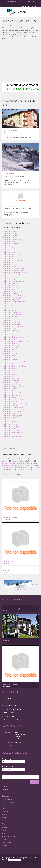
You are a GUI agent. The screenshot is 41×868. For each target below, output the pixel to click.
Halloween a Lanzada (10, 287)
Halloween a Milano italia (12, 414)
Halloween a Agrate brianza (12, 385)
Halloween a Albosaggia (11, 331)
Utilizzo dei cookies (21, 734)
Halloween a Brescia (10, 242)
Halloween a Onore (10, 418)
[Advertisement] (19, 61)
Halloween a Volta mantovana (13, 260)
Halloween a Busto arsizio (12, 314)
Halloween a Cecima (10, 428)
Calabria (5, 793)
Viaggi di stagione (10, 705)
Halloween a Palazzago (11, 426)
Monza (34, 463)
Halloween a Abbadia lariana (13, 333)
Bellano (22, 467)
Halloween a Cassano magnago (14, 407)
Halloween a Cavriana (10, 293)
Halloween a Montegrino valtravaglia (15, 341)
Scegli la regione (9, 759)
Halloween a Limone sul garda (13, 271)
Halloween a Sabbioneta (11, 374)
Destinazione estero (9, 849)
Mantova (24, 459)
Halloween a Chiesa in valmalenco (15, 366)
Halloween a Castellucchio (12, 312)
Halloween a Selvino (10, 316)
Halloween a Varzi (9, 339)
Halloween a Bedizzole (11, 368)
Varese (21, 465)
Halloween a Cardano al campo (14, 337)
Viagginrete (23, 12)
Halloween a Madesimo (11, 258)
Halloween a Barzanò (10, 405)
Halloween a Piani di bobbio (12, 436)
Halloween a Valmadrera (11, 335)
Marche (5, 815)
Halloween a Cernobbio (11, 306)
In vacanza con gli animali (13, 709)
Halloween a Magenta (10, 329)
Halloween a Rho (9, 376)
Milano (4, 459)
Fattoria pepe (8, 561)
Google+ (7, 864)
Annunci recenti (9, 713)
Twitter (12, 864)
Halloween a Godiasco (11, 389)
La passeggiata (10, 206)
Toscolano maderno (9, 465)
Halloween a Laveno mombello (14, 291)
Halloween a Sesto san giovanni (14, 281)
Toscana (5, 833)
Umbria (5, 839)
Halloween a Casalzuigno (12, 395)
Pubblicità (18, 746)
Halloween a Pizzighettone (12, 325)
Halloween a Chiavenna (11, 347)
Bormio (36, 467)
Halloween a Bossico (10, 401)
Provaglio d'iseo (10, 469)
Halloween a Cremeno (11, 304)
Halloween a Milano (10, 231)
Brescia (5, 463)
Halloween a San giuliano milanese (15, 302)
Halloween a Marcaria (10, 397)
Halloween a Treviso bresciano (13, 372)
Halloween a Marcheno (11, 345)
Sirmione (15, 461)
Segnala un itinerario (11, 698)
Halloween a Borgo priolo (12, 300)
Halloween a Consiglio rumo (13, 378)
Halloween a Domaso (10, 360)
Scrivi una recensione (11, 702)
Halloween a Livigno (10, 235)
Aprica (13, 463)
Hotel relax (7, 640)
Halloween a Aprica (10, 250)
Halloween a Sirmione (10, 244)
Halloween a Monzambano (12, 254)
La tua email (7, 774)
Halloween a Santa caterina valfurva (15, 273)
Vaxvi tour (7, 570)
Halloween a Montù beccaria (13, 412)
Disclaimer (18, 736)
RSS (17, 864)
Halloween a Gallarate (10, 283)
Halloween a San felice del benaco (15, 393)
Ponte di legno (23, 463)
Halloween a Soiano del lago (13, 275)
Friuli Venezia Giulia (8, 802)
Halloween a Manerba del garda (14, 269)
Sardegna (5, 827)
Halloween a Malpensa (11, 279)
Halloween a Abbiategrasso (12, 285)
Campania (5, 796)
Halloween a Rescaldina (11, 380)
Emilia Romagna (8, 799)
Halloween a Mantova (10, 233)
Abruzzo (5, 787)
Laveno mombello (32, 465)
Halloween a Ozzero (10, 434)
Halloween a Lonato (10, 310)
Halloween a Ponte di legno (12, 298)
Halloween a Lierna (10, 420)
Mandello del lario (24, 469)
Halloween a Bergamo (11, 248)
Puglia (4, 824)
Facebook (3, 864)
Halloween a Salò (9, 262)
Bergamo (14, 459)
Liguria (4, 808)
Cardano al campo (10, 467)
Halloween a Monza (10, 256)
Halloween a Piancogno (11, 370)
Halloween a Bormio (10, 364)
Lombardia (6, 811)
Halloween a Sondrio (10, 351)
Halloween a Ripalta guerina (12, 416)
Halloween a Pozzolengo (11, 349)
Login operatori (24, 6)
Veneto (4, 846)
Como (31, 461)
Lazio (4, 805)
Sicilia (4, 830)
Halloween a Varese (10, 252)
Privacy (17, 732)
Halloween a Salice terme (12, 322)
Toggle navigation (4, 12)
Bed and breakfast (10, 716)
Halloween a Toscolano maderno (14, 246)
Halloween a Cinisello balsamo (13, 399)
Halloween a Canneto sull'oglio (13, 409)
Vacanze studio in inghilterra (14, 609)
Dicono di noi (19, 738)
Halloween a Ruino (9, 266)
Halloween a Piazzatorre (11, 391)
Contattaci (34, 6)
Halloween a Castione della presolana (16, 403)
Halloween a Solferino (10, 289)
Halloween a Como (10, 237)
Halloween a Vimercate (11, 356)
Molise (4, 818)
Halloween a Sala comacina (12, 343)
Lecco (29, 467)
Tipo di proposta (9, 766)
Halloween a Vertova (10, 424)
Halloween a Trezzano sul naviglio (15, 362)
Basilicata (5, 790)
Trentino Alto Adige (9, 836)
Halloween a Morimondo (11, 383)
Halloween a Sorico (10, 358)
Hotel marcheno (10, 131)
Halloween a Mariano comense (14, 387)
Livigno (23, 461)
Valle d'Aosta (6, 843)
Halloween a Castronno (11, 422)
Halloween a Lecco (9, 318)
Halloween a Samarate (11, 308)
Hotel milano (9, 174)
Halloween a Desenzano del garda (15, 240)
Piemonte (5, 821)
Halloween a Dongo (10, 264)
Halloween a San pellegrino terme (14, 295)
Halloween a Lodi (9, 277)
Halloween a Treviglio (10, 354)
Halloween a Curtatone (11, 320)
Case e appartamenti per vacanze (15, 720)
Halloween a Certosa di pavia (13, 327)
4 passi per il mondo (11, 517)
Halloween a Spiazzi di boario (13, 432)
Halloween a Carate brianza (12, 430)
